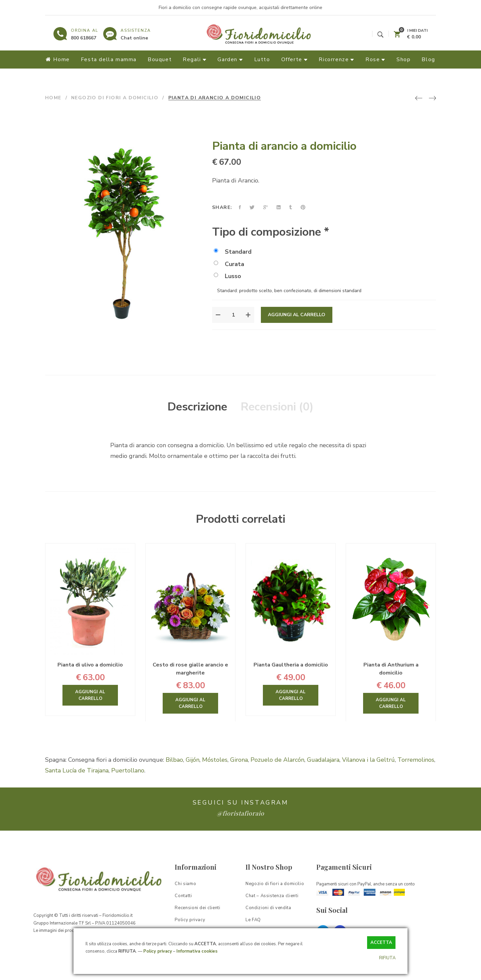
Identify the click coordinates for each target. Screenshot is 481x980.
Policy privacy (158, 951)
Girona (239, 760)
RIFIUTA (387, 958)
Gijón (193, 760)
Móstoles (215, 760)
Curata (229, 264)
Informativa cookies (197, 951)
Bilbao (174, 760)
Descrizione (197, 407)
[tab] (197, 407)
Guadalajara (323, 760)
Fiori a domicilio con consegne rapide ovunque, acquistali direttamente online (240, 8)
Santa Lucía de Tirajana (77, 770)
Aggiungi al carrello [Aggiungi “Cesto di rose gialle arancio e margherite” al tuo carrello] (190, 703)
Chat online (134, 38)
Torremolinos (416, 760)
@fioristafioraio (240, 813)
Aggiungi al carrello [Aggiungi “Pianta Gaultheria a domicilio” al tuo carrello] (291, 695)
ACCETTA (381, 943)
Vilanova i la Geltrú (368, 760)
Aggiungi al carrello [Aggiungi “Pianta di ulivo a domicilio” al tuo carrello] (90, 695)
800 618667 (84, 38)
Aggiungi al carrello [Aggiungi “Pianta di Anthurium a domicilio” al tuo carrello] (391, 703)
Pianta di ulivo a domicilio (90, 665)
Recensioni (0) (277, 407)
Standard (233, 252)
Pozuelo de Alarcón (277, 760)
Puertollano (128, 770)
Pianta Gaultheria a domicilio (291, 665)
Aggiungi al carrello (297, 315)
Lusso (227, 276)
